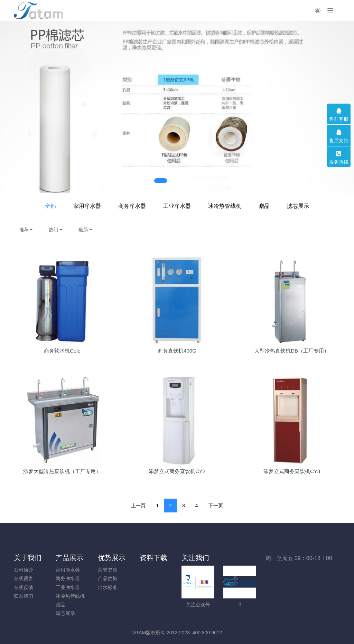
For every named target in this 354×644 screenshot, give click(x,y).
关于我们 (28, 558)
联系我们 (24, 596)
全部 (50, 206)
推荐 (26, 230)
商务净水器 (132, 206)
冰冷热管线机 (225, 206)
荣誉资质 (108, 570)
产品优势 (108, 578)
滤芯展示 (298, 206)
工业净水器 (177, 206)
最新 (86, 230)
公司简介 (24, 570)
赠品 (264, 206)
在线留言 (24, 578)
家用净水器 (87, 206)
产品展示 (69, 558)
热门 (56, 230)
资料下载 (153, 558)
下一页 (216, 506)
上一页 (138, 506)
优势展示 (112, 558)
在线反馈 (24, 587)
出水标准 (108, 587)
